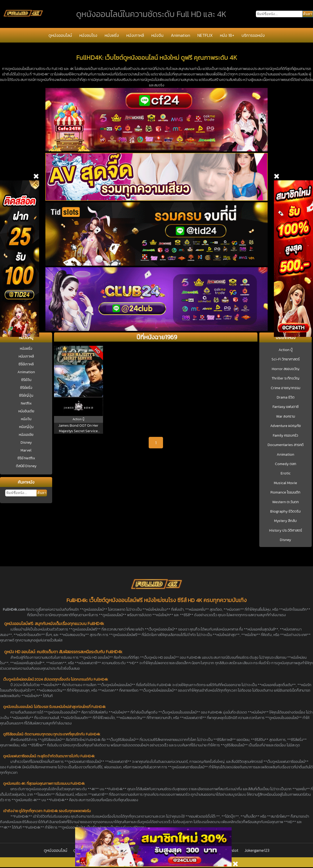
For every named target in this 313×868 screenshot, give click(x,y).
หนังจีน (157, 35)
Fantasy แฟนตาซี (286, 407)
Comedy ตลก (286, 464)
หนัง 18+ (227, 35)
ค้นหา (42, 493)
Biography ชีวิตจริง (285, 512)
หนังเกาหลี (135, 35)
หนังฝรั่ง (112, 35)
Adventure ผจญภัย (285, 426)
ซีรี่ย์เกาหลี (26, 364)
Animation (180, 35)
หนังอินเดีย (26, 411)
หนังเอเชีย (26, 435)
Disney (26, 442)
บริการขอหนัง (253, 35)
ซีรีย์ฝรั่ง (26, 388)
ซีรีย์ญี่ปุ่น (26, 396)
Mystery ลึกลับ (285, 521)
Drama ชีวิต (286, 397)
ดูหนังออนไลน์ (60, 35)
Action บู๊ (286, 350)
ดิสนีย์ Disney (26, 466)
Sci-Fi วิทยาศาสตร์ (286, 359)
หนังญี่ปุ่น (26, 427)
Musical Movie (285, 483)
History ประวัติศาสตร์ (286, 531)
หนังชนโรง (88, 35)
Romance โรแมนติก (285, 492)
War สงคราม (286, 417)
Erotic (286, 473)
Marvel (26, 450)
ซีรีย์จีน (26, 380)
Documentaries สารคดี (286, 445)
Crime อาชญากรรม (285, 388)
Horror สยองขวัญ (286, 369)
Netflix (26, 403)
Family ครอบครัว (285, 436)
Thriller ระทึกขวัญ (285, 378)
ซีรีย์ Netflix (26, 458)
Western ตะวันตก (286, 502)
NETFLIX (205, 35)
